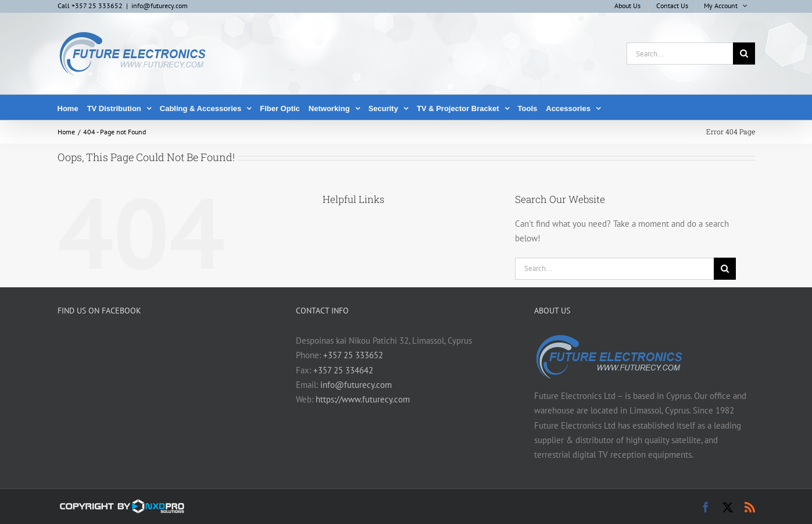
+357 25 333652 (353, 355)
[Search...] (680, 54)
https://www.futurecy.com (363, 399)
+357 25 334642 (343, 370)
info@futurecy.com (160, 6)
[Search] (744, 54)
